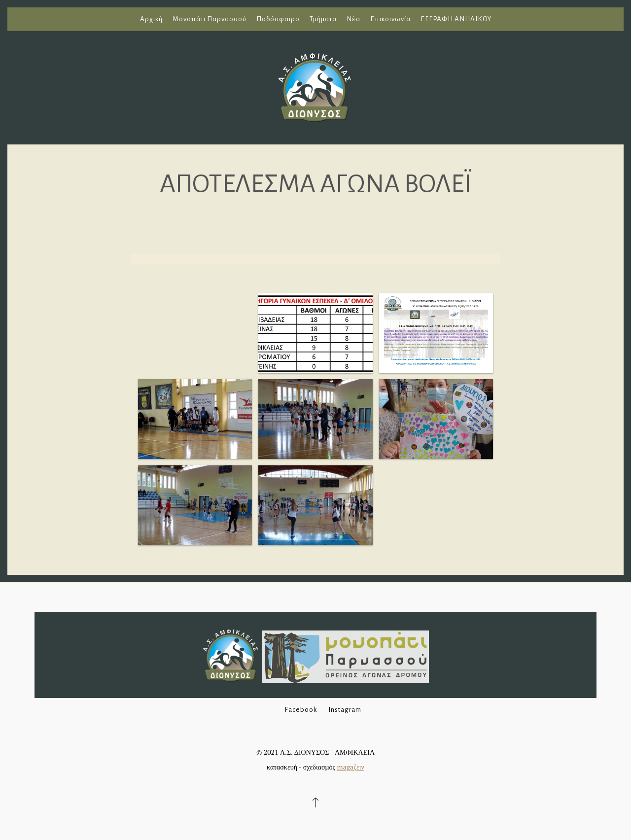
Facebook (301, 710)
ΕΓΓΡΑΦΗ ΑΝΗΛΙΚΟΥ (456, 19)
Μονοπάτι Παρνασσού (210, 19)
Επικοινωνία (390, 19)
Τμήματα (323, 19)
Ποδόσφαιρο (278, 19)
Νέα (353, 19)
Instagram (345, 710)
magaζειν (351, 767)
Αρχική (151, 19)
